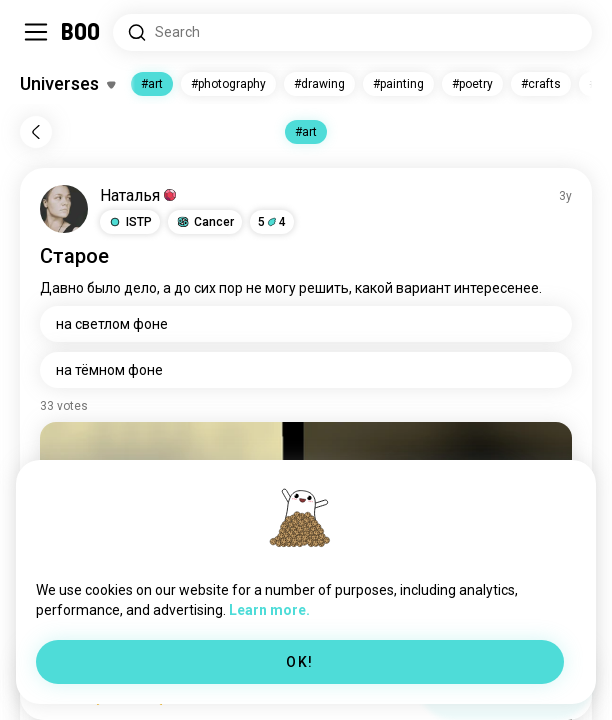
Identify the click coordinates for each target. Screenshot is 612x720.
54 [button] (272, 222)
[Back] (36, 132)
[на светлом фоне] (306, 324)
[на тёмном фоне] (306, 370)
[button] (130, 222)
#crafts (541, 84)
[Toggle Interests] (67, 84)
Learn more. (269, 610)
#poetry (472, 84)
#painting (398, 84)
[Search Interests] (352, 32)
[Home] (81, 32)
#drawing (319, 84)
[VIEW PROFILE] (64, 209)
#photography (228, 84)
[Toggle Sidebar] (36, 32)
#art (152, 84)
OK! (299, 662)
